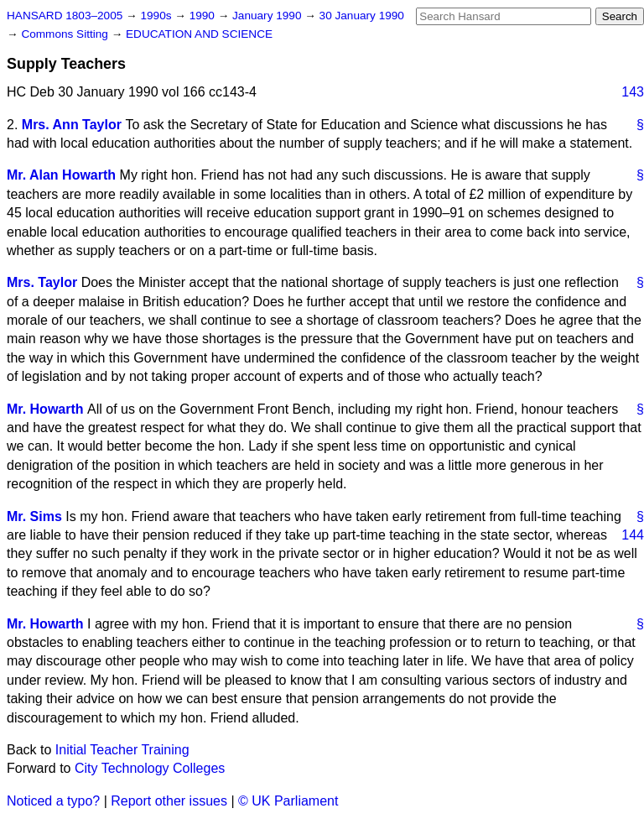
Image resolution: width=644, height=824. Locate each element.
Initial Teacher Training (122, 750)
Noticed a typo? (53, 801)
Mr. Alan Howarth (61, 175)
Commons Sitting (66, 34)
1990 (204, 16)
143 (633, 92)
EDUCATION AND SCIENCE (199, 34)
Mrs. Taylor (42, 282)
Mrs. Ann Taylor (72, 125)
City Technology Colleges (150, 768)
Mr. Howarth (45, 409)
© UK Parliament (288, 801)
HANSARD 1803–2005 (65, 16)
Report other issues (169, 801)
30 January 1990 (362, 16)
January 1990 (268, 16)
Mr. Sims (34, 516)
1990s (157, 16)
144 (633, 535)
